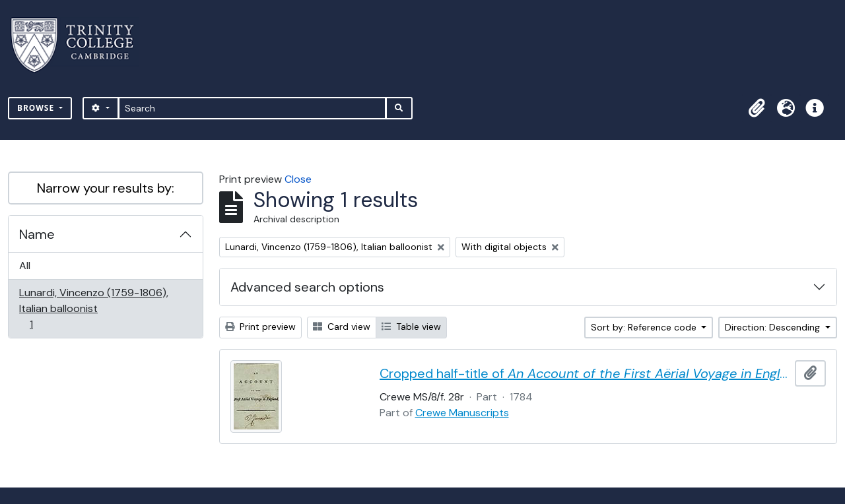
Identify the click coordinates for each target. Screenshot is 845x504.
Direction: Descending (774, 327)
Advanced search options (307, 287)
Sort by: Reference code (645, 327)
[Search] (253, 108)
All (25, 266)
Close (298, 179)
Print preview (260, 327)
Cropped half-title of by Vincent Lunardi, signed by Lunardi (585, 373)
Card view (342, 327)
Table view (411, 327)
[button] (757, 108)
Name (37, 234)
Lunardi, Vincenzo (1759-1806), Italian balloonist (93, 308)
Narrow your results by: (106, 188)
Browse (37, 108)
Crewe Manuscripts (462, 413)
